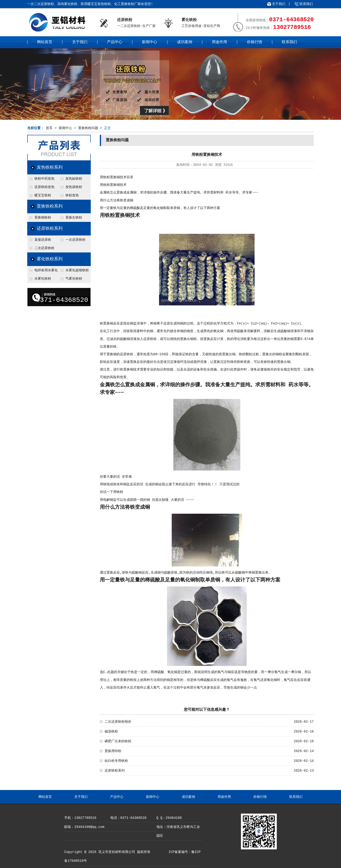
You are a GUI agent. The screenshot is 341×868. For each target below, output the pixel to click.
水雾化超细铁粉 (77, 270)
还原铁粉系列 (50, 229)
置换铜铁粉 (43, 218)
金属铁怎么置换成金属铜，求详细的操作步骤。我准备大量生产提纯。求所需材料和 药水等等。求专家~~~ (179, 193)
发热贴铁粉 (74, 179)
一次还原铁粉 (75, 240)
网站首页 (45, 42)
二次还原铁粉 (44, 248)
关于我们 (279, 4)
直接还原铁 (43, 240)
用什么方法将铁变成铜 (117, 200)
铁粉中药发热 (44, 179)
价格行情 (255, 42)
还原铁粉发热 (44, 187)
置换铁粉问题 (88, 128)
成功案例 (185, 42)
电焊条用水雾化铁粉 (43, 272)
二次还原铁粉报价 (118, 722)
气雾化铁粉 (74, 279)
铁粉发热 (72, 195)
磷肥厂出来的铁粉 (118, 741)
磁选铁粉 (111, 732)
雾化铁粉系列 (50, 259)
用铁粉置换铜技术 (113, 185)
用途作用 (219, 42)
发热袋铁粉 (74, 187)
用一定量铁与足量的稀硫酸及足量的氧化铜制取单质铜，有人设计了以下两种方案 (160, 208)
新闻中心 (149, 42)
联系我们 (306, 4)
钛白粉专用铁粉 (116, 761)
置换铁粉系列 (50, 206)
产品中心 (115, 42)
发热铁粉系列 (50, 167)
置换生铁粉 (74, 218)
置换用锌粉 (113, 751)
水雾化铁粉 (43, 279)
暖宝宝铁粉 (43, 195)
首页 (49, 128)
